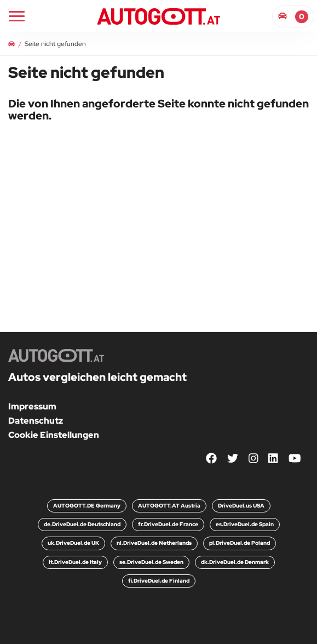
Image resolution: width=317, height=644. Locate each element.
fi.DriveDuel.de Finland (159, 581)
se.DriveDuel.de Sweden (151, 562)
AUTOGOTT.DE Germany (87, 506)
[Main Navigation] (17, 16)
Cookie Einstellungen (54, 435)
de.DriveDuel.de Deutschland (82, 524)
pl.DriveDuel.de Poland (240, 543)
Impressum (32, 406)
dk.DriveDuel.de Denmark (235, 562)
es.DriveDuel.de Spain (245, 524)
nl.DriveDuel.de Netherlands (154, 543)
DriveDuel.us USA (241, 506)
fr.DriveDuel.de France (168, 524)
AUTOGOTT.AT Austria (169, 506)
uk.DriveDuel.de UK (73, 543)
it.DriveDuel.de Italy (75, 562)
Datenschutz (36, 421)
